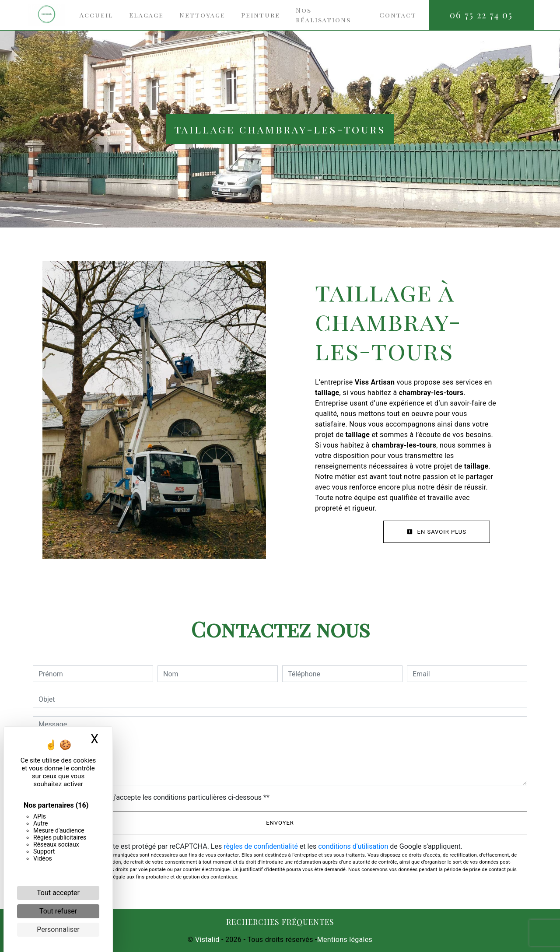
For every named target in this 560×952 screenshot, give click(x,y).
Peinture (261, 15)
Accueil (96, 15)
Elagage (146, 15)
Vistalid (207, 940)
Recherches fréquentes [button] (280, 922)
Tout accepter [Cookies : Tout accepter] (58, 893)
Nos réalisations (323, 15)
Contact (398, 15)
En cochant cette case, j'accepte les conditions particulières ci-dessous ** (156, 797)
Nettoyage (202, 15)
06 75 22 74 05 (481, 15)
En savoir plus (437, 532)
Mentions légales (345, 940)
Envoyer (280, 823)
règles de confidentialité (261, 846)
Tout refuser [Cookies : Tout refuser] (58, 911)
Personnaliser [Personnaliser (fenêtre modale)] (58, 929)
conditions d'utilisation (353, 846)
